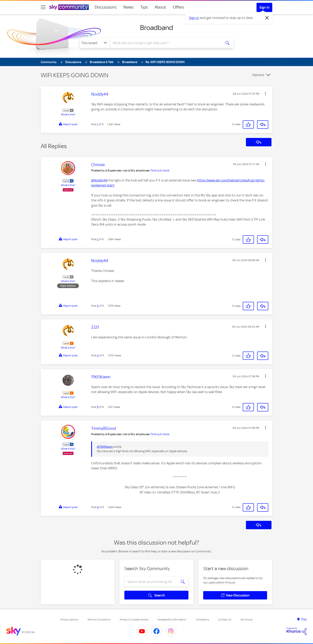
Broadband (156, 28)
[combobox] (165, 43)
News (128, 7)
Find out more (160, 170)
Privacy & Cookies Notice (134, 620)
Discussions (106, 7)
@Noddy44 (99, 180)
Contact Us (225, 620)
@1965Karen (105, 447)
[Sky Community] (69, 7)
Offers (179, 7)
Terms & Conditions (99, 620)
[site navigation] (43, 7)
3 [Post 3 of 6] (98, 306)
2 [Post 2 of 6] (98, 239)
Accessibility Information (172, 620)
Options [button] (258, 75)
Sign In (264, 7)
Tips (144, 7)
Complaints (202, 620)
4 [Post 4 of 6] (98, 355)
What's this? (68, 114)
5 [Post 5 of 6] (98, 407)
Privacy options (69, 620)
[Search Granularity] (95, 43)
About (160, 7)
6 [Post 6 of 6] (98, 507)
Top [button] (304, 619)
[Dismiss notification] (267, 18)
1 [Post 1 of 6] (98, 124)
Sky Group (247, 620)
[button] (265, 93)
